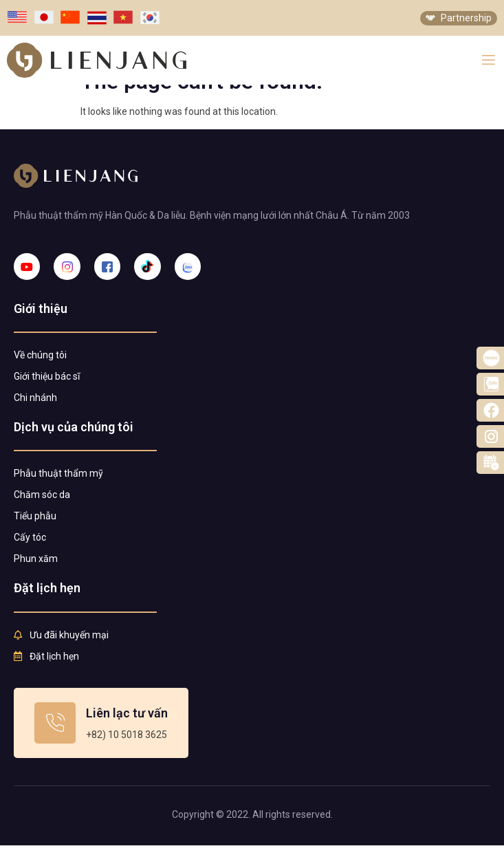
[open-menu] (489, 60)
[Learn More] (101, 744)
